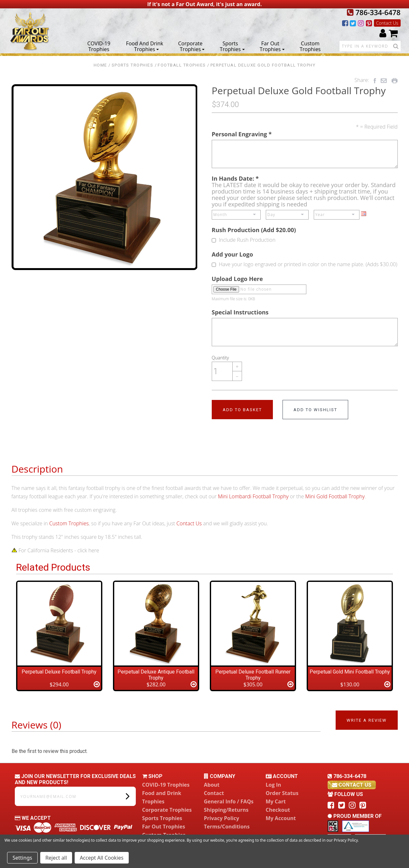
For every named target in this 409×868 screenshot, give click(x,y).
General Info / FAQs (229, 801)
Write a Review (367, 720)
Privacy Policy (222, 818)
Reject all (56, 858)
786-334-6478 (374, 12)
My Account (281, 818)
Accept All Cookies (102, 858)
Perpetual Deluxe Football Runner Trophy (253, 675)
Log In (274, 785)
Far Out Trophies (272, 46)
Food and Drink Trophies (144, 46)
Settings (22, 858)
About (212, 785)
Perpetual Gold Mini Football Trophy (350, 672)
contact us (352, 785)
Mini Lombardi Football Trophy (253, 496)
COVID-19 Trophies (99, 46)
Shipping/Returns (226, 810)
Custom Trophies (310, 46)
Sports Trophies (232, 46)
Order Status (282, 793)
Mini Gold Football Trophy (335, 496)
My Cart (276, 801)
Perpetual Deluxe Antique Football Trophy (156, 675)
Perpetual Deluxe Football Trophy (59, 672)
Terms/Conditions (227, 827)
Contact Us (387, 23)
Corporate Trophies (192, 46)
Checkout (278, 810)
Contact (214, 793)
